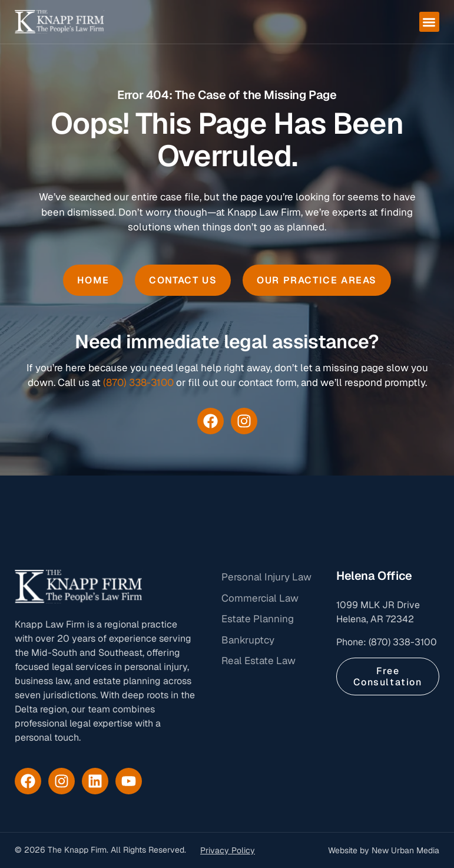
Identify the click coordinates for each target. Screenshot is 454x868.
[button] (430, 22)
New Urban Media (405, 850)
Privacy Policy (228, 850)
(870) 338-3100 (138, 382)
